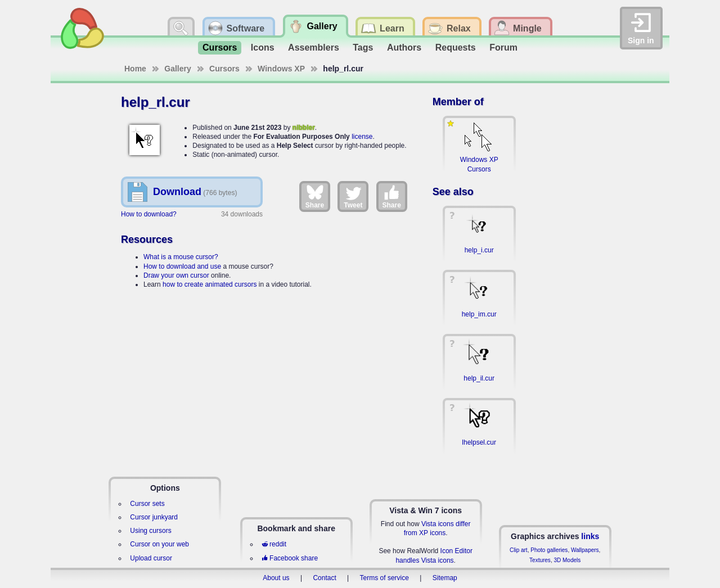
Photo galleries (549, 550)
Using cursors (150, 531)
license (362, 137)
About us (276, 578)
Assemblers (314, 48)
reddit (274, 544)
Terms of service (384, 578)
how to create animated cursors (210, 284)
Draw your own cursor (176, 275)
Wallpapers (585, 550)
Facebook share (290, 558)
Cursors (220, 48)
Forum (503, 48)
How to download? (149, 214)
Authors (404, 48)
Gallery (177, 69)
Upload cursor (151, 558)
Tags (363, 48)
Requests (456, 48)
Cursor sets (147, 504)
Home (135, 69)
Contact (324, 578)
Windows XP (281, 69)
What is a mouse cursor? (181, 257)
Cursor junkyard (154, 517)
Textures (540, 560)
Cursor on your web (159, 544)
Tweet (353, 196)
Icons (263, 48)
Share (315, 196)
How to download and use (182, 266)
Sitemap (445, 578)
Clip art (519, 550)
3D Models (567, 560)
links (590, 536)
